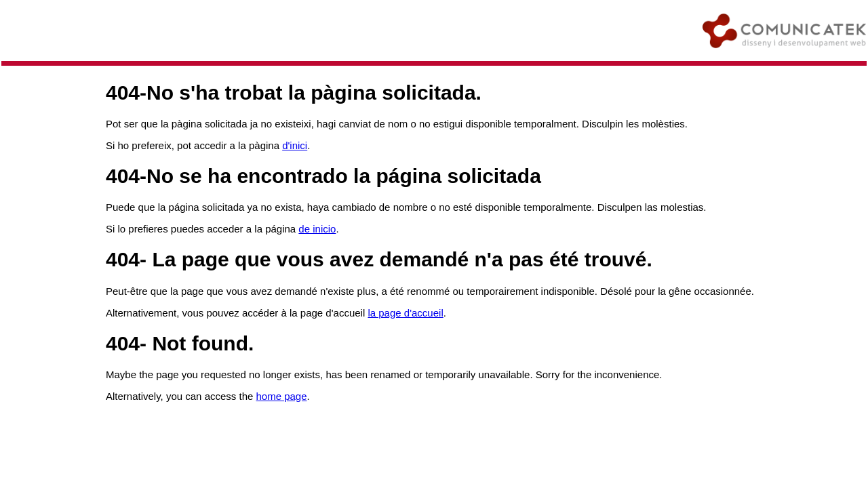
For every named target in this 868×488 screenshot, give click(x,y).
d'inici (295, 145)
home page (282, 396)
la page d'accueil (405, 313)
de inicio (317, 229)
